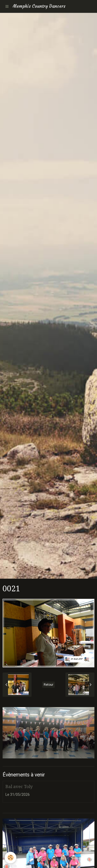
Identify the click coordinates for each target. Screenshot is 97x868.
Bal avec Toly (19, 787)
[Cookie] (10, 858)
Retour (48, 685)
